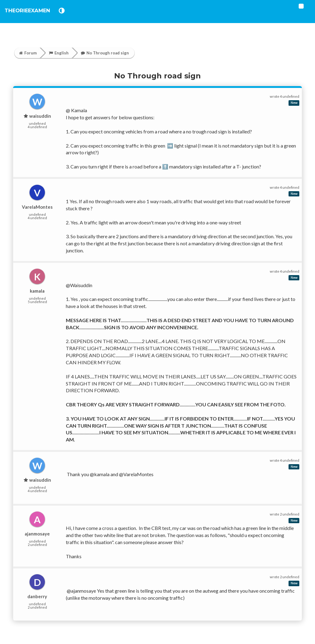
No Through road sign (105, 53)
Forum (28, 53)
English (59, 53)
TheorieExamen (35, 15)
